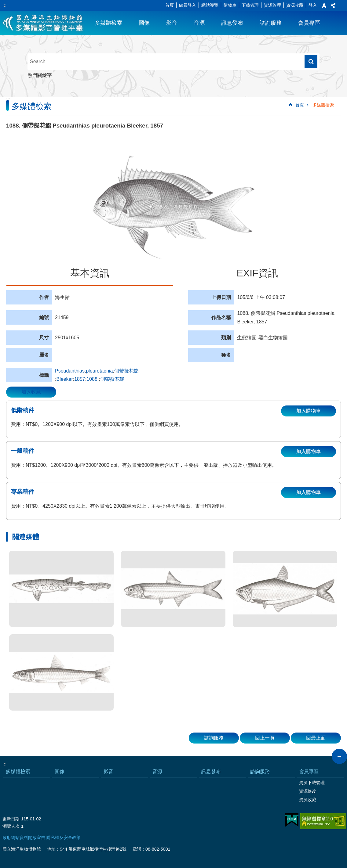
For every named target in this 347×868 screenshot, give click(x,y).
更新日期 (11, 819)
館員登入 (188, 5)
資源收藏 (295, 5)
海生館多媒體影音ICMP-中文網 (43, 23)
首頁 (170, 5)
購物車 (230, 5)
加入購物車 (309, 411)
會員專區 (309, 23)
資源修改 (308, 791)
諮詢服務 (271, 23)
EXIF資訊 (257, 273)
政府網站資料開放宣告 (24, 837)
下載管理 (250, 5)
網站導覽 (210, 5)
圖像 (144, 23)
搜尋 (311, 62)
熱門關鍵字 (40, 75)
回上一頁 (265, 738)
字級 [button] (324, 5)
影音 (172, 23)
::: (4, 5)
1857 (80, 379)
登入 (313, 5)
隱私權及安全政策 (64, 837)
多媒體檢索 (108, 23)
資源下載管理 (312, 783)
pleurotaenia (99, 371)
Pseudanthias (70, 371)
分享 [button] (333, 5)
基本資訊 (90, 273)
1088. (93, 379)
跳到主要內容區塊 (3, 3)
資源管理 (272, 5)
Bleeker (64, 379)
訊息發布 (232, 23)
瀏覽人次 (11, 826)
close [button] (339, 756)
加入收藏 (31, 392)
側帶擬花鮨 (129, 371)
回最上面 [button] (316, 738)
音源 (199, 23)
